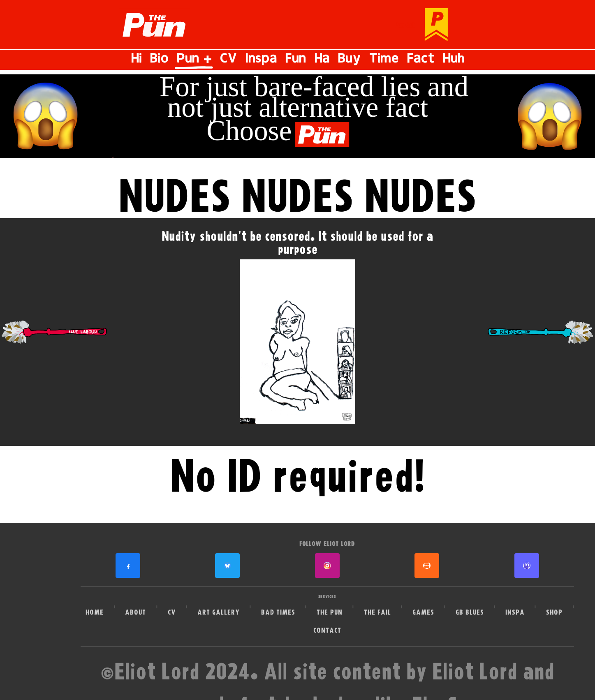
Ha (322, 60)
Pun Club (405, 25)
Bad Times (278, 612)
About (135, 612)
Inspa (261, 60)
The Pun (330, 612)
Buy (349, 60)
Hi (136, 60)
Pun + (194, 60)
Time (384, 60)
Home (95, 612)
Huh (454, 60)
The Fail (377, 612)
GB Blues (470, 612)
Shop (554, 612)
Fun (295, 60)
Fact (420, 60)
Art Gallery (219, 612)
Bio (159, 60)
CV (228, 60)
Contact (327, 630)
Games (423, 612)
